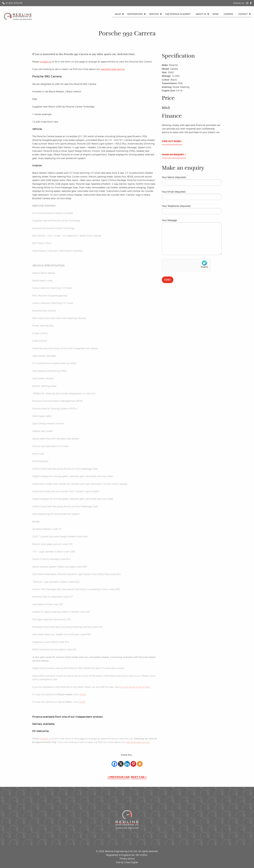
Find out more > (172, 141)
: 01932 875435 (12, 3)
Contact (243, 14)
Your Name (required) (192, 181)
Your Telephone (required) (192, 209)
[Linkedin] (127, 764)
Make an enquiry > (174, 155)
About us (201, 14)
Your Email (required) (192, 195)
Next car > (139, 777)
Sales (118, 14)
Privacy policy (127, 859)
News (216, 14)
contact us (46, 62)
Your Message (192, 237)
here (132, 54)
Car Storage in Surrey (178, 14)
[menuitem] (118, 14)
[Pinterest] (133, 764)
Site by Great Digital (127, 862)
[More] (140, 764)
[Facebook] (114, 764)
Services (154, 14)
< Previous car (118, 777)
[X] (121, 764)
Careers (228, 14)
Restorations (135, 14)
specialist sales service (113, 69)
